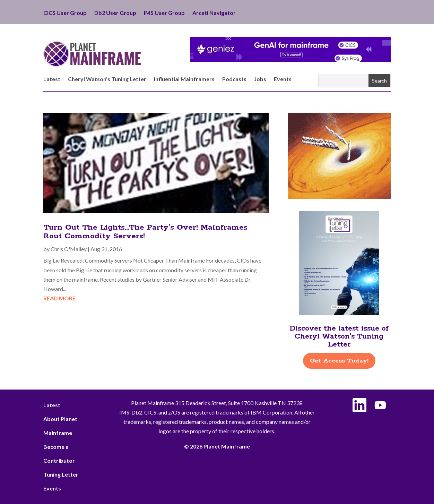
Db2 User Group (115, 13)
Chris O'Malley (69, 249)
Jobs (260, 79)
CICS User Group (65, 13)
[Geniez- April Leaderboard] (290, 59)
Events (283, 79)
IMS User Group (164, 13)
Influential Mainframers (184, 79)
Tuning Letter (61, 474)
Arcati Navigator (214, 13)
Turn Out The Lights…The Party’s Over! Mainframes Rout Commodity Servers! (145, 232)
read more (59, 298)
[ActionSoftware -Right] (339, 197)
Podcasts (234, 79)
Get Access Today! (339, 361)
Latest (52, 79)
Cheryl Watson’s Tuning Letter (107, 79)
